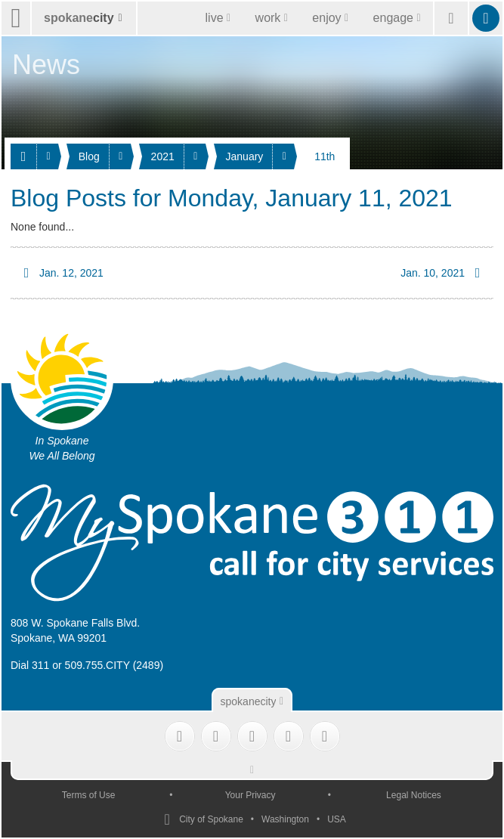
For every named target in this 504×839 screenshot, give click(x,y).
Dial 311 (30, 665)
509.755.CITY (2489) (114, 665)
